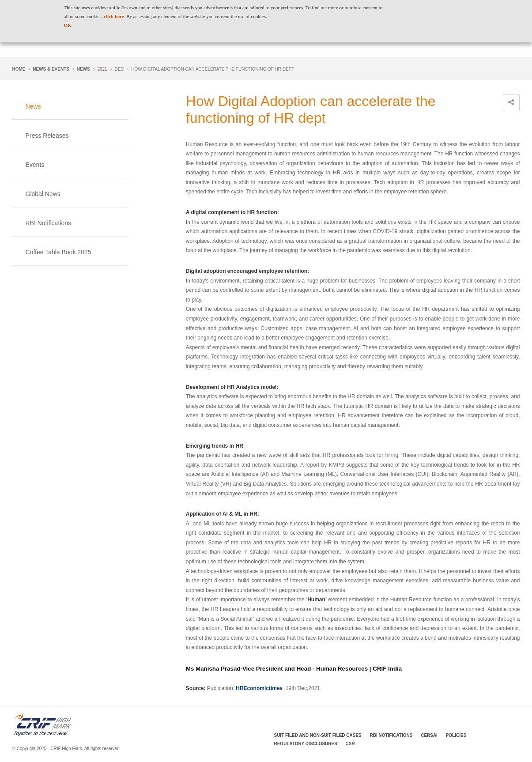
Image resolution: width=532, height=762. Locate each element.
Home (19, 69)
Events (35, 165)
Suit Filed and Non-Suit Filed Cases (318, 735)
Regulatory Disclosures (306, 744)
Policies (456, 735)
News (83, 69)
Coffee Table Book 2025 (58, 252)
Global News (43, 194)
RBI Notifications (48, 223)
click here (114, 16)
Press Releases (47, 136)
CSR (350, 744)
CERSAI (429, 735)
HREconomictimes (259, 688)
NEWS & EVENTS (51, 69)
